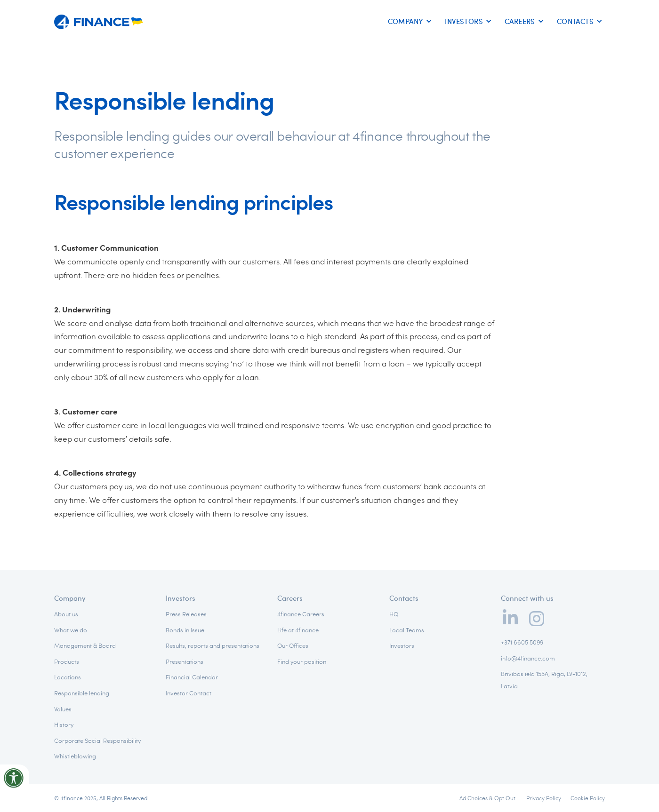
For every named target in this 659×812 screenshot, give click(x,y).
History (64, 724)
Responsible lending (82, 693)
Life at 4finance (298, 630)
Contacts (404, 598)
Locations (68, 677)
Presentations (185, 661)
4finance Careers (301, 614)
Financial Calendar (192, 677)
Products (67, 661)
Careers (290, 598)
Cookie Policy (588, 798)
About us (66, 614)
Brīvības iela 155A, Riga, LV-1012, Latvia (544, 680)
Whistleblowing (75, 756)
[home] (99, 19)
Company (70, 598)
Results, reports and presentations (213, 645)
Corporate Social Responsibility (97, 740)
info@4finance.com (528, 658)
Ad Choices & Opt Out (488, 798)
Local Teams (407, 630)
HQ (394, 614)
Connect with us (527, 598)
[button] (409, 22)
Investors (181, 598)
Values (63, 709)
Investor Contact (189, 693)
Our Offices (293, 645)
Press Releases (186, 614)
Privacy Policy (544, 798)
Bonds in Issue (185, 630)
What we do (71, 630)
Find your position (302, 661)
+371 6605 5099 (522, 642)
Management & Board (85, 645)
